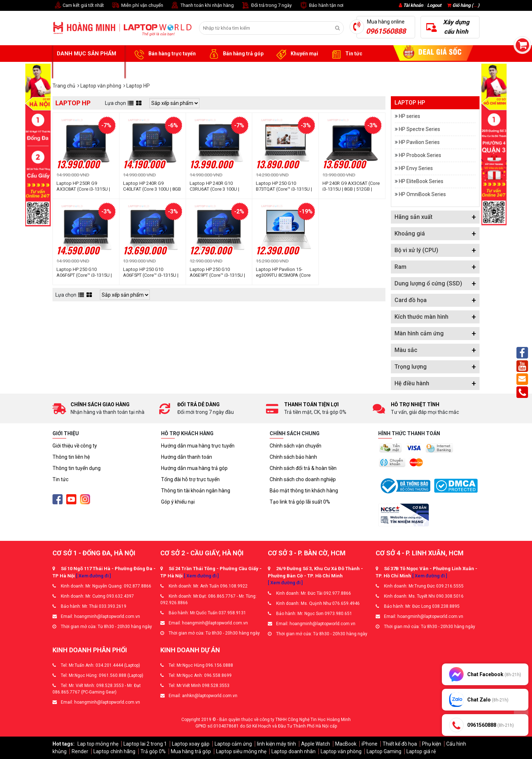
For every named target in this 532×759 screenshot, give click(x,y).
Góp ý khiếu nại (178, 502)
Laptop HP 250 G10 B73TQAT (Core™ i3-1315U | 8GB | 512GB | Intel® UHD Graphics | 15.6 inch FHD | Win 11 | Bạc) (284, 186)
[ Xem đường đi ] (93, 576)
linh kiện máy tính (276, 744)
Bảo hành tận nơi (321, 6)
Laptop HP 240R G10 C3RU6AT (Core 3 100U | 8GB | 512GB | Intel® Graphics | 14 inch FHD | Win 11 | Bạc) (219, 186)
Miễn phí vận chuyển (137, 6)
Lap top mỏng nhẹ (98, 744)
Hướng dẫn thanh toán (187, 457)
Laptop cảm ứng (233, 744)
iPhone (370, 744)
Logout (434, 5)
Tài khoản (413, 5)
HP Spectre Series (419, 129)
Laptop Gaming (384, 751)
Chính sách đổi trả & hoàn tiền (303, 468)
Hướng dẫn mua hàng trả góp (194, 468)
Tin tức (346, 54)
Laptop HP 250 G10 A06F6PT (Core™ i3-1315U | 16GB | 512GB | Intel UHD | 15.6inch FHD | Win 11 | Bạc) (85, 272)
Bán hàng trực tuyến (164, 54)
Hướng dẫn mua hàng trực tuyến (198, 446)
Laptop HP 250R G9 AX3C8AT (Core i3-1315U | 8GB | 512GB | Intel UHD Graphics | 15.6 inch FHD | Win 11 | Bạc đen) (83, 186)
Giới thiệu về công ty (75, 446)
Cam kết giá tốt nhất (78, 6)
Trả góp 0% (153, 751)
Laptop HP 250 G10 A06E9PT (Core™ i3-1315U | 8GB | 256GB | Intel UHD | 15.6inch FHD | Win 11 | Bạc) (219, 272)
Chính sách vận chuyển (295, 446)
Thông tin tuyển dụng (77, 468)
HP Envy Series (416, 168)
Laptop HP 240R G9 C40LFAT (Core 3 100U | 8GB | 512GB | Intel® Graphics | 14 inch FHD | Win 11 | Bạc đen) (152, 186)
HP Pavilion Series (419, 142)
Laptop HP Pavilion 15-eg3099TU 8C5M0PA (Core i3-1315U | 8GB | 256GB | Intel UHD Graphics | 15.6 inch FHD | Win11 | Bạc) (283, 272)
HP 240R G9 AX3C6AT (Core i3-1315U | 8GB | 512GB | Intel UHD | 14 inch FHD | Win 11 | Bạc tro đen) (351, 186)
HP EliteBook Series (421, 181)
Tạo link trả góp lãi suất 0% (300, 502)
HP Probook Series (420, 155)
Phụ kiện (432, 744)
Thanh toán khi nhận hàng (202, 6)
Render (80, 751)
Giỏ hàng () (463, 5)
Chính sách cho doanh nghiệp (303, 479)
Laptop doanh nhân (294, 751)
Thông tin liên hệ (71, 457)
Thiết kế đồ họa (400, 744)
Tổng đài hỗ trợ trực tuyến (190, 479)
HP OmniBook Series (422, 194)
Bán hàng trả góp (235, 54)
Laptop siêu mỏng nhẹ (241, 751)
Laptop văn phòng (341, 751)
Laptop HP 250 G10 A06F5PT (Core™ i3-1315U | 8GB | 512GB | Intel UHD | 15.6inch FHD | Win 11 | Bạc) (152, 272)
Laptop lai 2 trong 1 (145, 744)
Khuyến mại (296, 54)
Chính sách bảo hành (293, 457)
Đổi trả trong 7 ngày (266, 6)
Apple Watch (316, 744)
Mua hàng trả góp (191, 751)
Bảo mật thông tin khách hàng (304, 491)
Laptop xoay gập (191, 744)
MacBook (346, 744)
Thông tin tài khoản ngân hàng (196, 491)
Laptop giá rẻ (421, 751)
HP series (409, 116)
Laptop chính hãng (114, 751)
